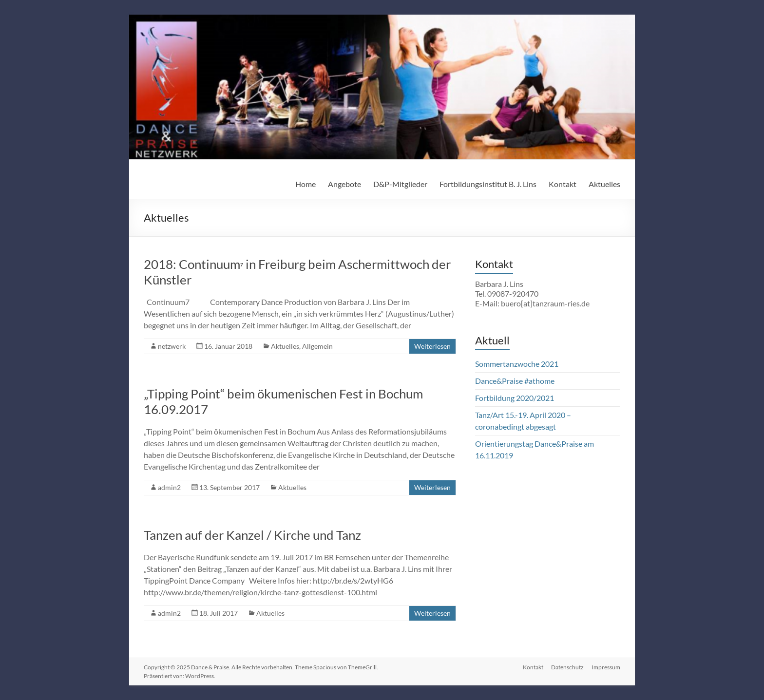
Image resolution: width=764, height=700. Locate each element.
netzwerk (172, 346)
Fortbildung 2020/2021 (515, 398)
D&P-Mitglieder (400, 184)
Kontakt (563, 184)
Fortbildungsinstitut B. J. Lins (488, 184)
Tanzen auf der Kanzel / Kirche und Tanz (252, 535)
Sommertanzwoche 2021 (517, 364)
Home (306, 184)
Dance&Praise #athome (515, 381)
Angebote (344, 184)
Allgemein (317, 346)
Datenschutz (567, 667)
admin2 (169, 487)
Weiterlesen (432, 346)
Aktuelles (604, 184)
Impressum (606, 667)
